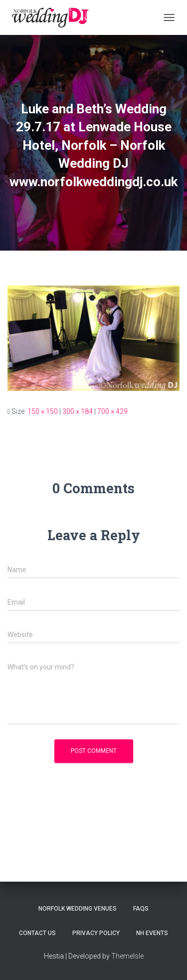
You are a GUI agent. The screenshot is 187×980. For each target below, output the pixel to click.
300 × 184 (78, 411)
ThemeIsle (127, 956)
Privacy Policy (96, 933)
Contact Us (37, 933)
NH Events (152, 933)
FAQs (141, 909)
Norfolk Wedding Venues (78, 909)
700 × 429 (112, 411)
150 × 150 (43, 411)
